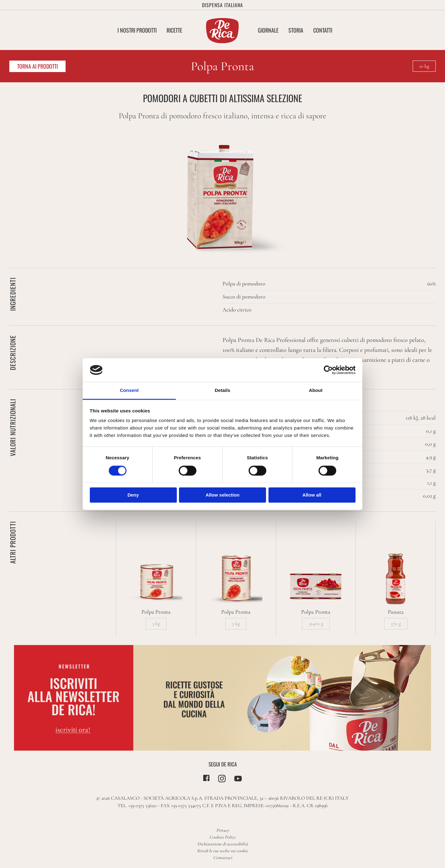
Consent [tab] (129, 391)
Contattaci (223, 858)
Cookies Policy (222, 837)
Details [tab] (222, 391)
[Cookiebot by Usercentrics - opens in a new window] (328, 370)
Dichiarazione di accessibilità (223, 844)
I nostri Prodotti (137, 30)
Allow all (312, 495)
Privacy (223, 830)
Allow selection (222, 495)
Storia (296, 30)
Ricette (174, 30)
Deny (133, 495)
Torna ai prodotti (37, 66)
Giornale (268, 30)
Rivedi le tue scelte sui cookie (222, 851)
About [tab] (316, 391)
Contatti (323, 30)
